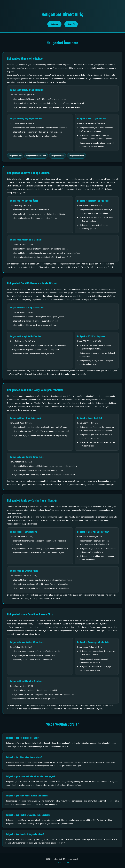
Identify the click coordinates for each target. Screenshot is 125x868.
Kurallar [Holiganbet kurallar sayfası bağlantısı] (66, 862)
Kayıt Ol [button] (71, 24)
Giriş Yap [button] (54, 24)
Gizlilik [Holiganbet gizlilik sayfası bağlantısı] (59, 862)
